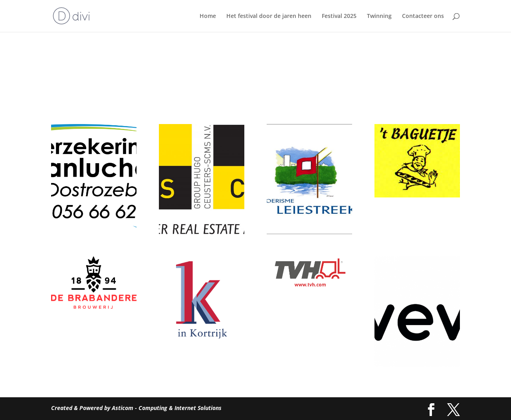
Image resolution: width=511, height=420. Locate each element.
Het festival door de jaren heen (269, 16)
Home (208, 16)
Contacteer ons (423, 16)
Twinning (379, 16)
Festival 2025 (339, 16)
